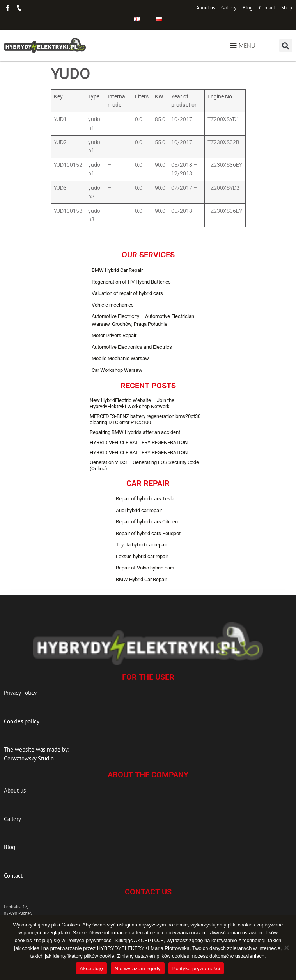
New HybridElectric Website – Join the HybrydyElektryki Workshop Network (132, 403)
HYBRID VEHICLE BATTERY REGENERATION (139, 442)
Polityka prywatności (196, 968)
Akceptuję (91, 968)
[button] (286, 46)
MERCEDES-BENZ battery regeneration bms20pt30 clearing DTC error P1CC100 (145, 419)
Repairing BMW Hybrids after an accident (135, 432)
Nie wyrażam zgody (138, 968)
